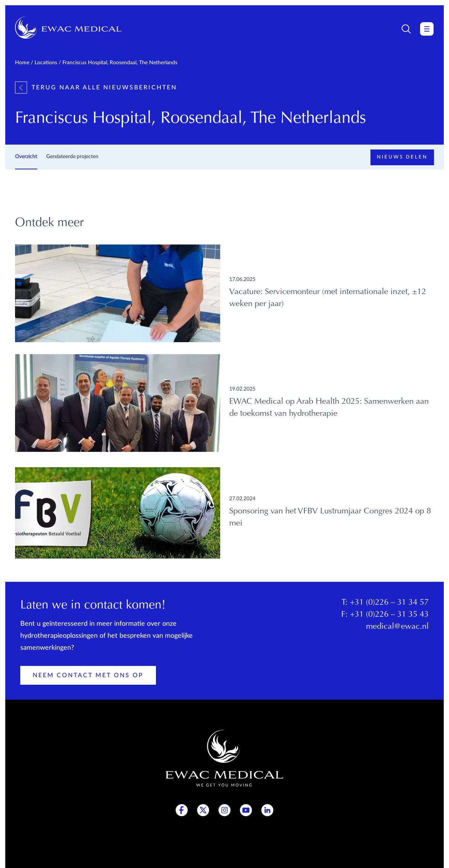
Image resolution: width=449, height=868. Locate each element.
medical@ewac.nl (397, 627)
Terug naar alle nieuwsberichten (96, 88)
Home (22, 63)
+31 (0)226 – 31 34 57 (389, 603)
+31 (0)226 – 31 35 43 (389, 615)
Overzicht (26, 157)
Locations (46, 63)
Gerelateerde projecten (72, 157)
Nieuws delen (402, 157)
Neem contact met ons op (88, 675)
